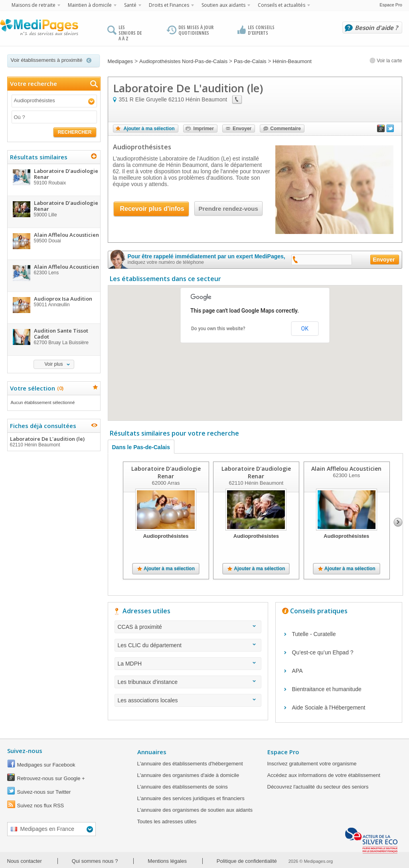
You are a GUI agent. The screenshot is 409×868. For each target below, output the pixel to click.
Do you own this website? (218, 329)
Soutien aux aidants (223, 5)
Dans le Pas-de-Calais (141, 447)
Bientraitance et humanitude (327, 689)
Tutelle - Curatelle (314, 634)
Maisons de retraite (34, 5)
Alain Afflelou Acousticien (346, 469)
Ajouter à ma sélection (149, 129)
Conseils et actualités (282, 5)
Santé (130, 5)
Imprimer (204, 129)
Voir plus (53, 364)
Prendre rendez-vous (228, 209)
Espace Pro (391, 5)
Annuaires (152, 752)
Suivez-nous (25, 751)
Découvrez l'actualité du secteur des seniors (318, 787)
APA (297, 671)
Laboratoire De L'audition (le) (53, 442)
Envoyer (242, 129)
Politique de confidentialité (247, 861)
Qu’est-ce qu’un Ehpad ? (323, 652)
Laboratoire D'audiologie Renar (166, 472)
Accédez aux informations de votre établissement (324, 775)
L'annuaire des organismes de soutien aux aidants (195, 810)
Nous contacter (25, 861)
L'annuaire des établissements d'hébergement (190, 764)
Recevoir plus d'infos (152, 209)
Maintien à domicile (90, 5)
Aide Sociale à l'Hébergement (329, 707)
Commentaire (286, 129)
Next (398, 522)
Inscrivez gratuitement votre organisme (312, 764)
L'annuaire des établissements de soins (183, 787)
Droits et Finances (169, 5)
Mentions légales (167, 861)
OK (305, 329)
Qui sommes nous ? (95, 861)
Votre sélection (36, 388)
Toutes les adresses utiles (167, 821)
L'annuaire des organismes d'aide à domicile (188, 775)
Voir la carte (386, 61)
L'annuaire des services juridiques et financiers (191, 798)
